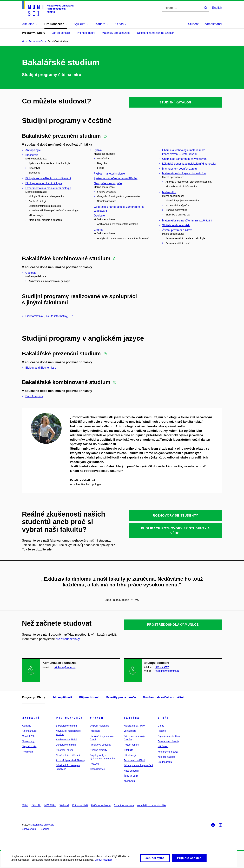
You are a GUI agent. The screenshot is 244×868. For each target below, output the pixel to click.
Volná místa (130, 731)
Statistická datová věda (176, 225)
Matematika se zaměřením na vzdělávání (187, 221)
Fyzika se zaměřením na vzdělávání (116, 178)
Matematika (169, 192)
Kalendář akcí (29, 731)
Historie (162, 731)
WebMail (64, 805)
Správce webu (30, 829)
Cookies (45, 829)
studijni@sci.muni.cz (167, 671)
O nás (163, 718)
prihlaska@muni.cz (65, 667)
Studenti (194, 24)
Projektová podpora (100, 745)
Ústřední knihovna (101, 805)
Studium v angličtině (67, 740)
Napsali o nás (29, 746)
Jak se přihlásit (61, 33)
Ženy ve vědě (131, 776)
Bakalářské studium (66, 726)
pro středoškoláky (68, 639)
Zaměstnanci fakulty (168, 741)
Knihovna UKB (80, 805)
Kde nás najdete (166, 757)
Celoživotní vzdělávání (68, 755)
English (217, 8)
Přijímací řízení (86, 33)
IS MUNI (36, 805)
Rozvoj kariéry (131, 745)
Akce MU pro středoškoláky (70, 760)
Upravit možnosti (106, 862)
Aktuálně (31, 718)
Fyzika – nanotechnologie (109, 174)
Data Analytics (34, 396)
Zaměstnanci (213, 24)
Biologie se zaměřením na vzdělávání (48, 178)
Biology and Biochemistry (41, 368)
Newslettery (28, 741)
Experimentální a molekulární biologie (48, 188)
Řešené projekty (98, 750)
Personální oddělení (134, 760)
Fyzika (98, 150)
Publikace (95, 731)
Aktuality (27, 726)
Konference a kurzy (168, 752)
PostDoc (94, 764)
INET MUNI (50, 805)
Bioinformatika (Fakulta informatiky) (49, 316)
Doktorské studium (66, 745)
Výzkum (96, 718)
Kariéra (131, 718)
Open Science (97, 769)
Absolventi (129, 781)
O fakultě (128, 750)
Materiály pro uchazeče (116, 33)
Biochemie (32, 155)
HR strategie (130, 755)
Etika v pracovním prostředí (138, 765)
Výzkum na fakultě (100, 726)
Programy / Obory (34, 33)
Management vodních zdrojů (180, 169)
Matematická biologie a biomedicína (184, 173)
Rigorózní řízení (64, 750)
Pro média (28, 752)
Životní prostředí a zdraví (177, 230)
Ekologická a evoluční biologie (44, 183)
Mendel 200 (28, 736)
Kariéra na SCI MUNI (135, 726)
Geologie (99, 216)
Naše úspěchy (131, 771)
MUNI (25, 805)
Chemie (99, 230)
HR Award (163, 746)
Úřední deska (165, 762)
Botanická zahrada (124, 805)
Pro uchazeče (69, 718)
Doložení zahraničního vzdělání (156, 33)
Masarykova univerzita (42, 825)
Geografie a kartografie (108, 183)
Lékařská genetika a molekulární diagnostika (189, 164)
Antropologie (33, 150)
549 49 (162, 667)
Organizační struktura (169, 736)
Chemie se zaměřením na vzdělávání (185, 159)
